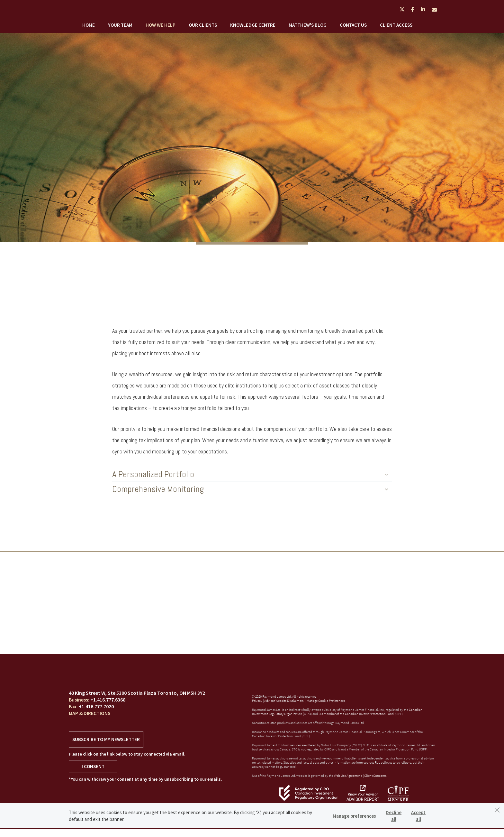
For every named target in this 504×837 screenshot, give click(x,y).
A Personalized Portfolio (250, 474)
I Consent (93, 766)
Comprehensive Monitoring (250, 489)
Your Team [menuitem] (120, 25)
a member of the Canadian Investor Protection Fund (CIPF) (362, 714)
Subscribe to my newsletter (106, 739)
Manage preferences (354, 816)
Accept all (418, 816)
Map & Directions (90, 713)
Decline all (394, 816)
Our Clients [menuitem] (203, 25)
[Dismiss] (497, 810)
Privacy (257, 701)
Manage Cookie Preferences (326, 701)
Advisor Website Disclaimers (284, 701)
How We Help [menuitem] (161, 25)
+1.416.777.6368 (108, 700)
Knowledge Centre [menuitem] (253, 25)
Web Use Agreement (348, 776)
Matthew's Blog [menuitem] (308, 25)
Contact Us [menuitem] (353, 25)
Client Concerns (375, 776)
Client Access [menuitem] (396, 25)
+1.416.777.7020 (96, 706)
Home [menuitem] (89, 25)
